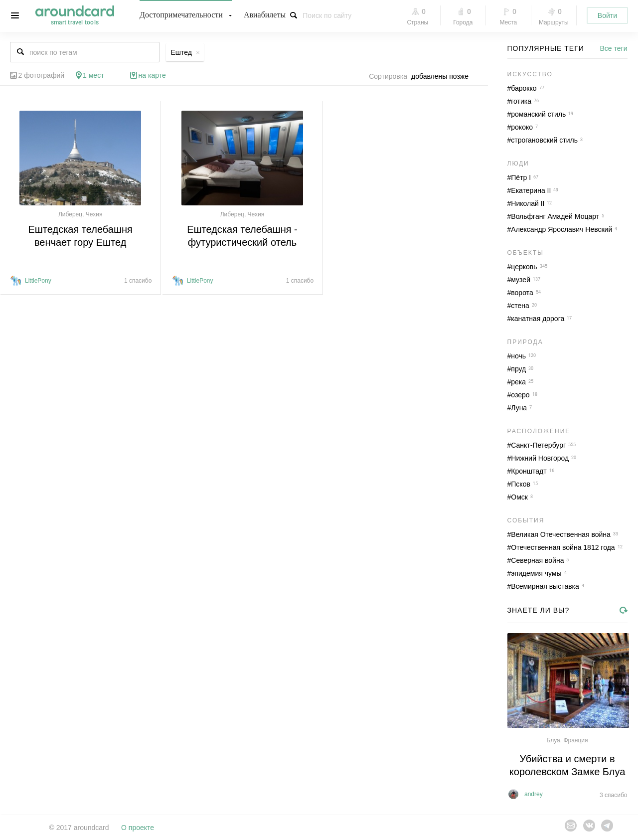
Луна (519, 408)
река (518, 382)
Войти (607, 15)
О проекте (138, 828)
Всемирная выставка (545, 586)
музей (521, 280)
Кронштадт (529, 471)
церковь (524, 267)
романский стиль (538, 114)
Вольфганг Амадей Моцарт (555, 216)
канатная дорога (538, 319)
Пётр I (521, 177)
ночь (518, 356)
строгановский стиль (544, 140)
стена (520, 306)
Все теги (614, 48)
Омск (519, 497)
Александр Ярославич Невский (561, 229)
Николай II (528, 203)
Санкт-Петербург (538, 445)
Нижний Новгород (540, 458)
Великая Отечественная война (561, 534)
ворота (522, 293)
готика (521, 101)
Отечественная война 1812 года (563, 547)
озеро (520, 395)
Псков (521, 484)
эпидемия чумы (536, 573)
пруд (518, 369)
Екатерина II (531, 190)
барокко (524, 88)
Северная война (537, 560)
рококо (522, 127)
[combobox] (443, 76)
